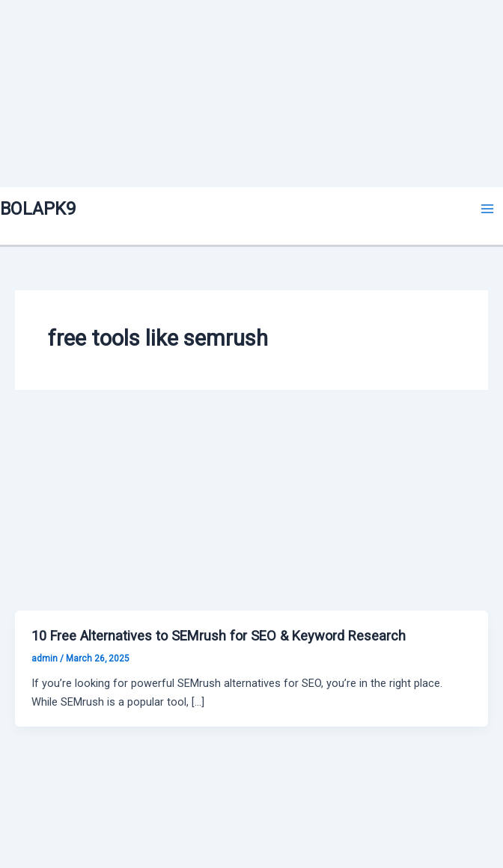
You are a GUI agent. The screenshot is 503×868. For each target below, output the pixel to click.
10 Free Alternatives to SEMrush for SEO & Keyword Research (219, 636)
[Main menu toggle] (487, 209)
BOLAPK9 (38, 209)
